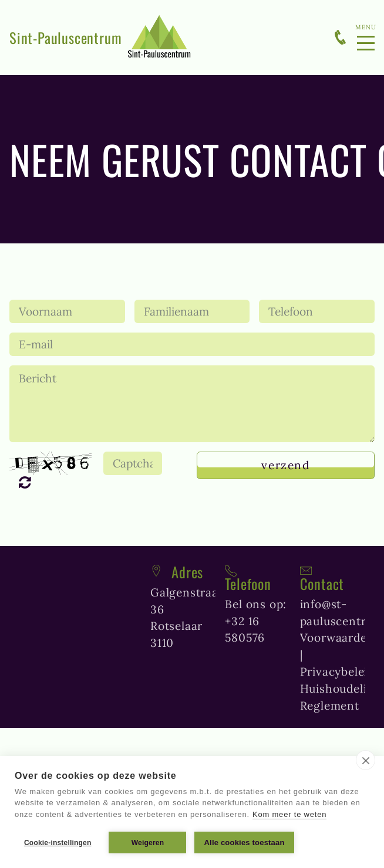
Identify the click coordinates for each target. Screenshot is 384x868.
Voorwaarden (337, 638)
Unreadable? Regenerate (30, 482)
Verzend (285, 465)
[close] (366, 760)
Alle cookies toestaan (244, 842)
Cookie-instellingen (58, 843)
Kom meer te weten (289, 814)
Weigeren (148, 843)
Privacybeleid (337, 672)
